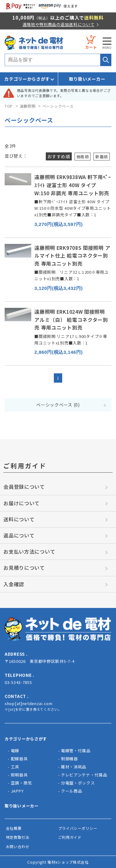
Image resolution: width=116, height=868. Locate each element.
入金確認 (14, 584)
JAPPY (17, 791)
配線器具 (19, 759)
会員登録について (24, 487)
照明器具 (19, 775)
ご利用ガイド (70, 837)
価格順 (81, 156)
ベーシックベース (58, 106)
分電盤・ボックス (78, 783)
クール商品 (72, 791)
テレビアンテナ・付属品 (84, 775)
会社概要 (14, 828)
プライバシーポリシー (78, 828)
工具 (15, 767)
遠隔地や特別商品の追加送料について (59, 24)
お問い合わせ (18, 846)
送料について (19, 519)
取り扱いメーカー (87, 79)
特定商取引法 (18, 837)
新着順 (101, 156)
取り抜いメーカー (22, 806)
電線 (15, 751)
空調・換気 (21, 783)
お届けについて (21, 503)
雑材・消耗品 (74, 767)
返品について (19, 535)
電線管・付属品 (76, 751)
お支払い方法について (29, 551)
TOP (9, 106)
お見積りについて (24, 568)
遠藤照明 (28, 106)
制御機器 (69, 759)
